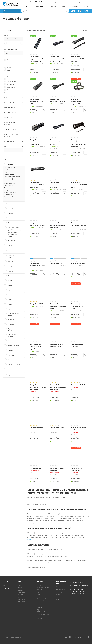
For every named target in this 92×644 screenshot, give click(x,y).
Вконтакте (46, 628)
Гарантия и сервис (43, 592)
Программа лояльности (44, 614)
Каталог (6, 581)
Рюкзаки (59, 602)
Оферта (39, 607)
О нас (19, 585)
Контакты (40, 585)
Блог (5, 585)
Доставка (20, 590)
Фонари (59, 587)
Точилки (59, 597)
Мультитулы (60, 592)
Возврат (40, 594)
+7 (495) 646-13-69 (38, 1)
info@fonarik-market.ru (80, 586)
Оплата (20, 588)
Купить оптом (22, 597)
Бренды (6, 589)
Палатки (59, 599)
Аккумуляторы (61, 589)
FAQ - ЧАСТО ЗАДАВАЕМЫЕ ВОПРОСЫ (42, 599)
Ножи (58, 594)
